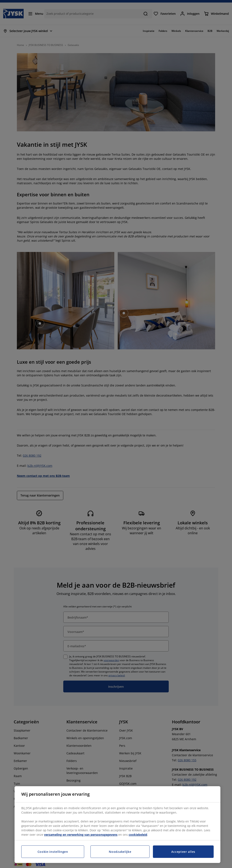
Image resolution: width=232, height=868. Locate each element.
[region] (117, 825)
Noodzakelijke (120, 852)
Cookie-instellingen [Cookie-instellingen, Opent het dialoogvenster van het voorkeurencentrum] (53, 852)
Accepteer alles (183, 852)
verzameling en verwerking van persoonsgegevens (81, 835)
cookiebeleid (138, 835)
